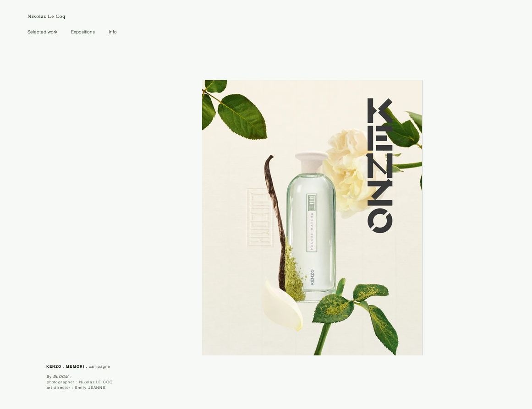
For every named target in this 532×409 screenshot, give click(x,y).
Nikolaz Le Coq (47, 16)
